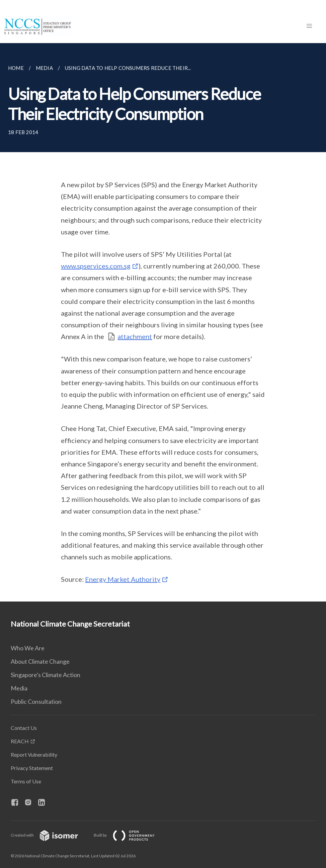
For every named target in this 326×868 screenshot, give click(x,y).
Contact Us (24, 728)
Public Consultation (36, 701)
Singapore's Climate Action (46, 675)
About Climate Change (40, 661)
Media (19, 688)
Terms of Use (26, 781)
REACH (20, 741)
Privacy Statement (32, 768)
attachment (135, 336)
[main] (163, 322)
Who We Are (28, 648)
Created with (50, 835)
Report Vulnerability (34, 754)
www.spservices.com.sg (96, 266)
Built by (130, 835)
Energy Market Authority (123, 579)
